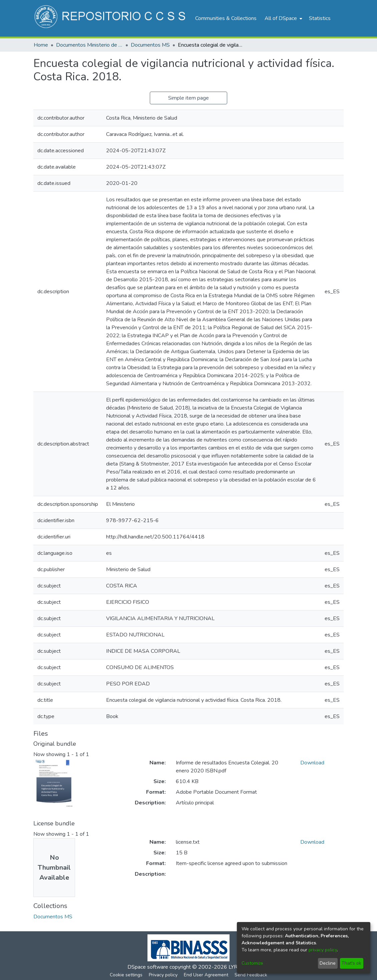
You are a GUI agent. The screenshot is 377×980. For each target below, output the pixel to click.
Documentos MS (150, 45)
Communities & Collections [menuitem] (226, 18)
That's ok (351, 963)
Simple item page (188, 98)
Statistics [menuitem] (320, 18)
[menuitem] (283, 18)
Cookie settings (126, 975)
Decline (328, 963)
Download (312, 763)
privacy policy (323, 950)
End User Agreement (206, 975)
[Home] (111, 18)
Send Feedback (251, 975)
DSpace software (148, 967)
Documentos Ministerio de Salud (89, 45)
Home (41, 45)
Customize (252, 963)
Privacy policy (163, 975)
